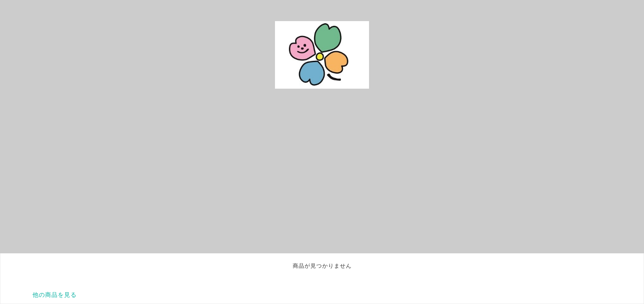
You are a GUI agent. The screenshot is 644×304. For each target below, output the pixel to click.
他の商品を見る (55, 295)
